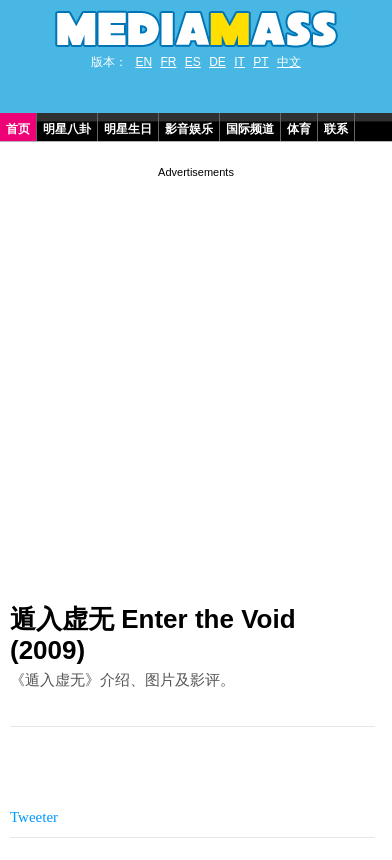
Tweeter (34, 817)
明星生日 (128, 129)
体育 (299, 129)
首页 (18, 129)
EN (143, 62)
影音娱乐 (189, 129)
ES (193, 62)
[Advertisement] (196, 378)
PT (260, 62)
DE (217, 62)
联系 (336, 129)
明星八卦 (67, 129)
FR (168, 62)
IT (239, 62)
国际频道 (250, 129)
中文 (289, 62)
